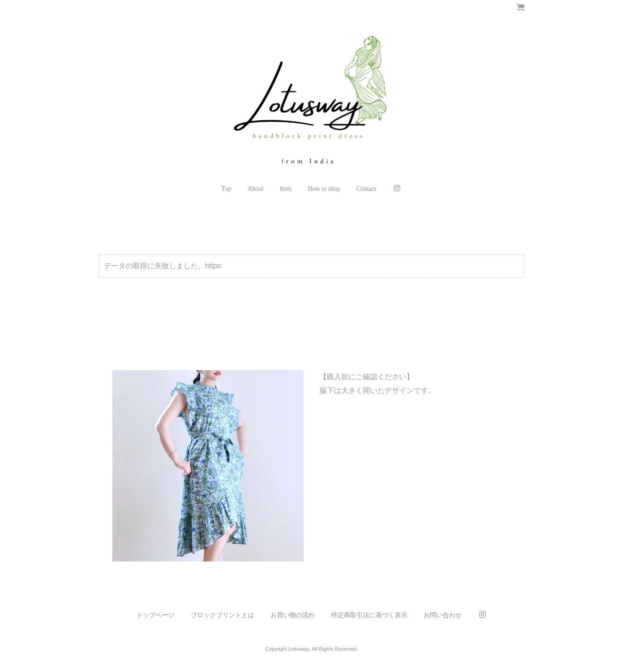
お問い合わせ (443, 615)
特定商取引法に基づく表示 (369, 615)
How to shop (324, 189)
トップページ (155, 615)
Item (285, 189)
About (255, 189)
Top (227, 189)
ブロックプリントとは (222, 615)
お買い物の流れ (293, 615)
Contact (367, 189)
